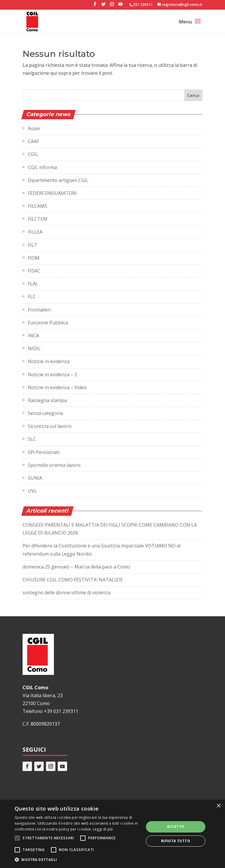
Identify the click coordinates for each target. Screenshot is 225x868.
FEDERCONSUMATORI (52, 193)
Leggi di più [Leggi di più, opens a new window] (103, 829)
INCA (33, 336)
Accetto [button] (176, 827)
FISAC (34, 271)
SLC (32, 439)
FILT (33, 245)
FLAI (33, 284)
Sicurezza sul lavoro (50, 426)
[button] (77, 860)
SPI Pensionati (44, 452)
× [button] (218, 806)
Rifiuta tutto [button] (176, 841)
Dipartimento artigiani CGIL (58, 180)
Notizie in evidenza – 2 (52, 375)
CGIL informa (42, 167)
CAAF (33, 141)
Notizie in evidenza (49, 361)
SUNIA (35, 478)
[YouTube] (120, 6)
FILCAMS (37, 206)
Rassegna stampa (47, 400)
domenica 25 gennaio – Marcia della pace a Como (76, 567)
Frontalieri (39, 310)
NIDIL (34, 348)
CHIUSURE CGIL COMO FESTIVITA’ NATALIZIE (73, 580)
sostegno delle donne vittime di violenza (67, 593)
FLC (32, 297)
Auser (34, 128)
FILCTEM (38, 219)
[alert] (112, 834)
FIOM (34, 258)
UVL (32, 491)
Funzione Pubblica (48, 323)
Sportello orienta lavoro (54, 465)
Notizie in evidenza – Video (57, 387)
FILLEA (35, 232)
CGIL (33, 154)
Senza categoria (45, 413)
